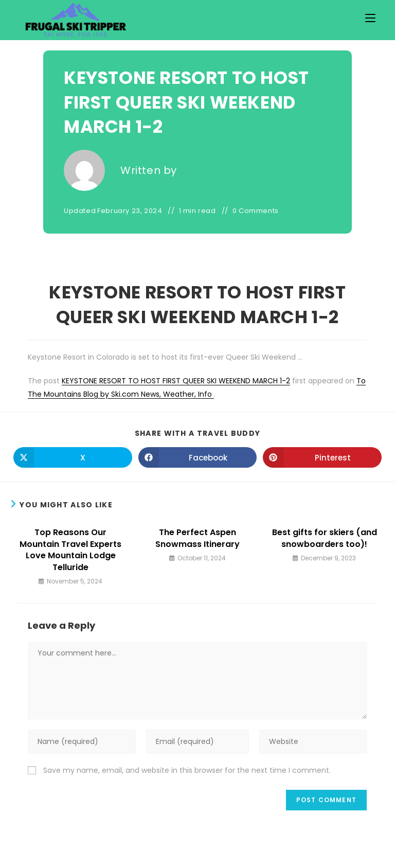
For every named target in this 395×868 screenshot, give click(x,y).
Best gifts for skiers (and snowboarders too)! (325, 538)
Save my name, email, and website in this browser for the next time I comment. (187, 770)
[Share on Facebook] (198, 457)
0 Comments (256, 211)
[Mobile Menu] (370, 18)
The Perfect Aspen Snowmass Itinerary (197, 538)
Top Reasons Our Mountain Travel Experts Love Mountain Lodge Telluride (70, 550)
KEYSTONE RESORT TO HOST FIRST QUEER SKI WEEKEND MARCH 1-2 (176, 381)
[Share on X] (73, 457)
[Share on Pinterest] (322, 457)
